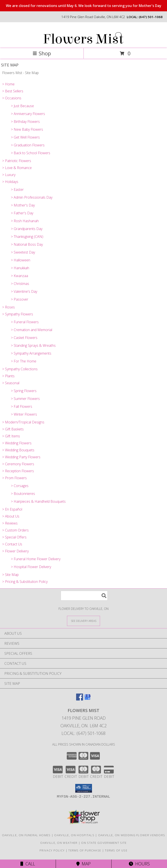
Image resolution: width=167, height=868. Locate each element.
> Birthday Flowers (25, 122)
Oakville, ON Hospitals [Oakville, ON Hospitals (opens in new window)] (74, 835)
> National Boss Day (27, 244)
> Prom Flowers (14, 478)
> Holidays (10, 182)
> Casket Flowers (24, 338)
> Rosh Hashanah (25, 221)
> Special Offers (14, 537)
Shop (42, 53)
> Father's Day (22, 213)
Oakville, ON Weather (59, 843)
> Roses (8, 307)
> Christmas (20, 284)
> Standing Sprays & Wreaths (33, 345)
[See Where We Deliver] (83, 621)
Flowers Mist (83, 39)
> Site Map (10, 575)
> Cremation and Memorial (32, 330)
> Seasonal (11, 383)
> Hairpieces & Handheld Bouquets (38, 501)
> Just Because (22, 106)
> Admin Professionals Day (32, 197)
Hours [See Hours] (139, 864)
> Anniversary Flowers (28, 114)
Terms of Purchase (85, 850)
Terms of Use (116, 850)
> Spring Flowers (24, 391)
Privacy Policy (52, 850)
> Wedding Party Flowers (21, 457)
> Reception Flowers (18, 471)
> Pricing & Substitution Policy (25, 582)
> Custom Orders (15, 530)
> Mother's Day (23, 205)
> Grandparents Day (27, 229)
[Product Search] (84, 596)
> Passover (20, 299)
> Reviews (10, 523)
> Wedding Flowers (17, 443)
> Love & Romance (17, 168)
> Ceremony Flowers (18, 464)
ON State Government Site (104, 843)
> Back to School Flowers (31, 153)
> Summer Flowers (25, 399)
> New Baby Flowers (27, 129)
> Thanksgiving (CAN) (27, 237)
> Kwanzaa (19, 276)
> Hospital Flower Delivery (31, 567)
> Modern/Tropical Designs (23, 422)
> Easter (17, 190)
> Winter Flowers (24, 414)
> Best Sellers (13, 91)
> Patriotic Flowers (17, 161)
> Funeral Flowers (25, 322)
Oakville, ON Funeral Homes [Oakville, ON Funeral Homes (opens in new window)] (26, 835)
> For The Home (24, 361)
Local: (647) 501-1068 (83, 733)
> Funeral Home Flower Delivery (36, 559)
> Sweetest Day (23, 252)
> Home (8, 84)
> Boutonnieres (23, 494)
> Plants (8, 376)
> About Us (11, 516)
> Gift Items (11, 436)
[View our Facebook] (80, 699)
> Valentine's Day (24, 291)
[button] (84, 788)
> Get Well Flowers (25, 137)
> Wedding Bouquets (18, 450)
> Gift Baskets (13, 429)
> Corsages (20, 486)
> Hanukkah (20, 268)
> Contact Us (12, 544)
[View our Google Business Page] (87, 699)
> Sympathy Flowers (18, 314)
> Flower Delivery (15, 551)
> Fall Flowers (22, 406)
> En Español (12, 509)
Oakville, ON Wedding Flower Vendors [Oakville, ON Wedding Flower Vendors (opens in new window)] (132, 835)
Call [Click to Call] (28, 864)
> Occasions (12, 98)
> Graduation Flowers (28, 145)
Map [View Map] (83, 864)
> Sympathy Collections (20, 369)
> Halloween (21, 260)
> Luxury (9, 175)
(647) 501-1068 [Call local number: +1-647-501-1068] (151, 17)
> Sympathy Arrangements (31, 353)
